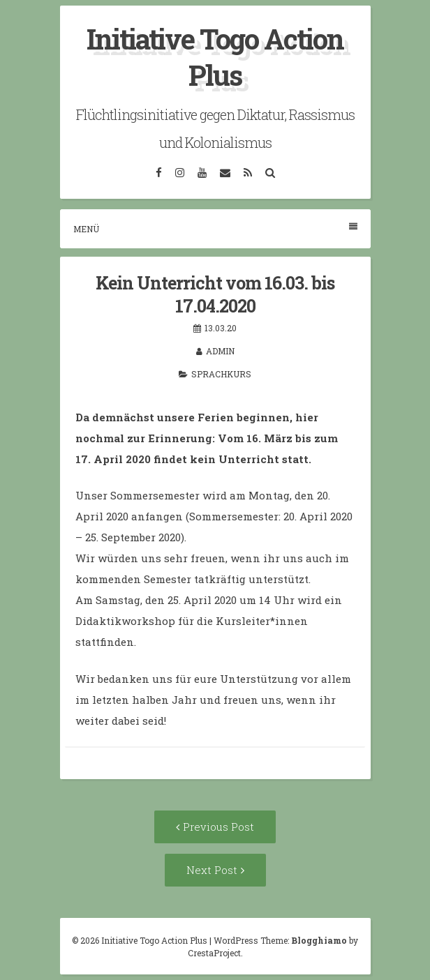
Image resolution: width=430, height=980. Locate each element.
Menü (215, 228)
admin (220, 351)
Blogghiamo (319, 940)
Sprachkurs (221, 374)
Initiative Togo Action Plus (215, 57)
